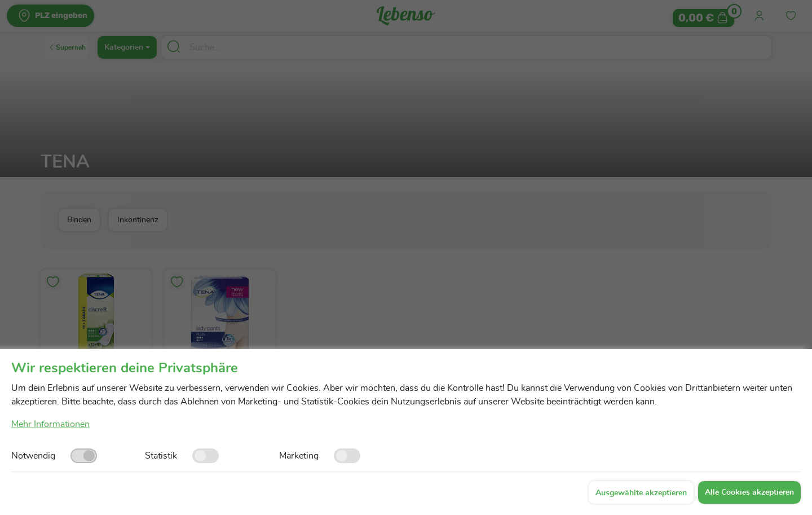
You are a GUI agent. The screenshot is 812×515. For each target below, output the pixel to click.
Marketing (299, 456)
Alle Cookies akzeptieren (749, 492)
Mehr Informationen (50, 424)
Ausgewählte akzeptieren (641, 493)
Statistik (161, 456)
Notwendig (33, 456)
